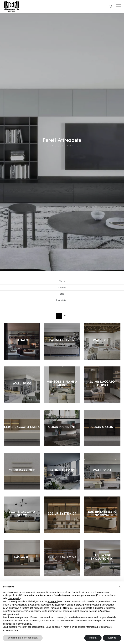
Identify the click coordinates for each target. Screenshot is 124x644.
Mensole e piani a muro (62, 384)
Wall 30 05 (102, 340)
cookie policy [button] (14, 598)
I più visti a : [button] (62, 300)
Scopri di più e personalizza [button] (23, 638)
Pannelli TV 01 (62, 470)
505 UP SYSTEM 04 (62, 557)
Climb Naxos (102, 427)
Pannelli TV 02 (62, 340)
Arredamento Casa (59, 146)
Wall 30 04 (102, 470)
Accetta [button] (112, 638)
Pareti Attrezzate (73, 146)
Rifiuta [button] (93, 638)
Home (48, 146)
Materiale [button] (62, 287)
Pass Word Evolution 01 (102, 557)
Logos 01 (22, 557)
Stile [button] (62, 294)
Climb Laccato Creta (22, 427)
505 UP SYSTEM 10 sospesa (102, 514)
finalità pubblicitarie (95, 608)
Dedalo (22, 340)
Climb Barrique (22, 470)
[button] (120, 587)
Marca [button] (62, 281)
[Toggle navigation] (119, 6)
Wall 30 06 (22, 384)
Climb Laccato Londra (102, 384)
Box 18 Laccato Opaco (22, 514)
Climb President (62, 427)
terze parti (53, 601)
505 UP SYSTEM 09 (62, 514)
